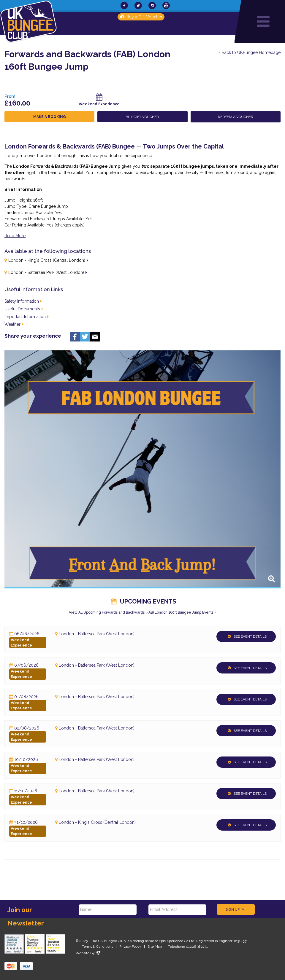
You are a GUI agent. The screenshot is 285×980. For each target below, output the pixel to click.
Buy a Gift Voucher (141, 17)
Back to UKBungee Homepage (250, 52)
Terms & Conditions (98, 947)
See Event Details (247, 636)
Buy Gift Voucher (142, 117)
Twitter (85, 337)
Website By (89, 953)
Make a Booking (50, 117)
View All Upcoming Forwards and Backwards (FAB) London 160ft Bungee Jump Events (141, 612)
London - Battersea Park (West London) (46, 272)
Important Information (27, 317)
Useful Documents (24, 309)
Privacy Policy (130, 947)
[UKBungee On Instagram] (152, 5)
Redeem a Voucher (236, 117)
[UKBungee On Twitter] (138, 5)
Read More (15, 236)
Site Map (155, 947)
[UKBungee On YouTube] (166, 5)
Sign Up (235, 909)
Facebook (75, 337)
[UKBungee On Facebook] (124, 5)
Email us (95, 337)
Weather (14, 324)
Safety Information (23, 301)
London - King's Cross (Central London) (47, 260)
